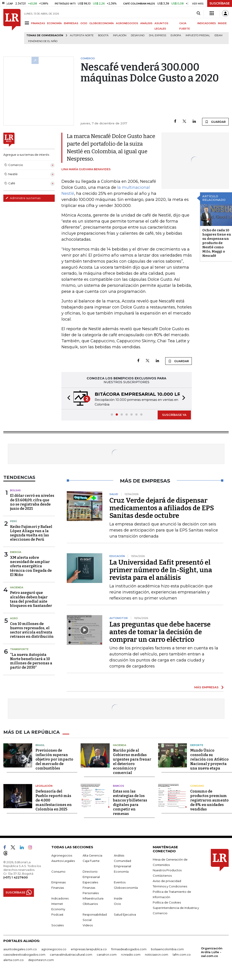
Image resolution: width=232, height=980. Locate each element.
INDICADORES (207, 23)
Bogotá (103, 35)
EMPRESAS (71, 23)
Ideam (218, 35)
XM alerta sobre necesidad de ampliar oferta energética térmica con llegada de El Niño (31, 566)
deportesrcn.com (41, 960)
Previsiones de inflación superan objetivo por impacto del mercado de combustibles (54, 759)
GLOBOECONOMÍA (102, 23)
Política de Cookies (167, 902)
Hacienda (17, 587)
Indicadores (60, 898)
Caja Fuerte (91, 861)
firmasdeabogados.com (129, 949)
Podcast (57, 914)
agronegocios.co (54, 949)
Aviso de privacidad (167, 881)
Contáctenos (162, 876)
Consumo (197, 786)
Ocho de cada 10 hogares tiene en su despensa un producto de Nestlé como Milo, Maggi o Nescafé (217, 243)
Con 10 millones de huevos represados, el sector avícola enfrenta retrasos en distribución (32, 630)
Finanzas (58, 888)
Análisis (119, 855)
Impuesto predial (198, 35)
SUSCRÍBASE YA (174, 415)
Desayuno (138, 35)
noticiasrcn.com (157, 954)
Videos (88, 925)
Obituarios (90, 904)
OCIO (84, 23)
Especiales (90, 882)
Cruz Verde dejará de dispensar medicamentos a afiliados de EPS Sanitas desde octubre (162, 508)
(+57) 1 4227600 (16, 877)
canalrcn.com (107, 954)
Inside (118, 898)
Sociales (57, 925)
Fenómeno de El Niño (43, 41)
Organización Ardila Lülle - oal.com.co (212, 952)
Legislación (44, 786)
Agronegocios (62, 855)
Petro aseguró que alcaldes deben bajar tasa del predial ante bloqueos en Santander (31, 599)
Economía (121, 872)
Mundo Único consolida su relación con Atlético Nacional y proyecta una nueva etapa (209, 759)
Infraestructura (93, 898)
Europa (176, 35)
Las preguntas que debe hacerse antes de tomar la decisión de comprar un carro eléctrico (160, 632)
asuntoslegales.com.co (20, 949)
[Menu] (28, 23)
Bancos (119, 786)
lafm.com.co (182, 954)
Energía (16, 552)
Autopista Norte (82, 35)
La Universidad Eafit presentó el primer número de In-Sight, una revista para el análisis (161, 570)
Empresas (59, 882)
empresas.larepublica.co (89, 949)
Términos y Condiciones (170, 886)
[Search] (198, 13)
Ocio (117, 904)
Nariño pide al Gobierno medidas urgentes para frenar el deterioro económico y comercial (132, 762)
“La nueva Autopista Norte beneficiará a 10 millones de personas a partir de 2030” (31, 661)
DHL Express (158, 35)
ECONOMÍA (54, 23)
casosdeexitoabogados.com (24, 954)
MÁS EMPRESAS (206, 687)
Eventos (120, 882)
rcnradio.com (131, 954)
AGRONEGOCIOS (127, 23)
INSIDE (222, 23)
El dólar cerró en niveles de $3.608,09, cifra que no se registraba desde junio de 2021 (32, 502)
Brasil (40, 745)
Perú (14, 521)
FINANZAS (38, 23)
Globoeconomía (126, 888)
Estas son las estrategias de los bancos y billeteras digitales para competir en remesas (130, 802)
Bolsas (15, 490)
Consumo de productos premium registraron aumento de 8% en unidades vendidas (209, 800)
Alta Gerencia (92, 855)
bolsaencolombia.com (167, 949)
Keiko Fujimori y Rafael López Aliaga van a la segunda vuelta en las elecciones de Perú (31, 533)
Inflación (120, 35)
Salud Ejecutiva (125, 914)
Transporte (19, 649)
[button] (67, 399)
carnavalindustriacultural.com (71, 954)
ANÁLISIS (146, 23)
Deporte (197, 745)
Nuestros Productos (167, 870)
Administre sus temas (23, 198)
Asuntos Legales (63, 861)
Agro (14, 618)
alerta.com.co (14, 960)
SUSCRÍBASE (220, 3)
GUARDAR (215, 122)
